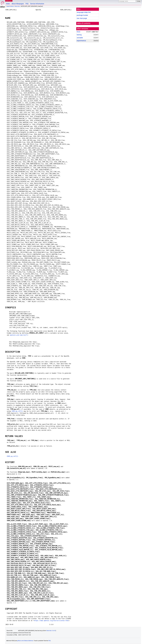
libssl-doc (17, 6)
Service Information (37, 4)
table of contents (84, 23)
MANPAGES (9, 1)
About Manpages (18, 4)
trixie (78, 32)
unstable (80, 38)
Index (8, 4)
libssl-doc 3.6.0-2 (51, 631)
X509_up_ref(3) (17, 411)
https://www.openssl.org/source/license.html (51, 621)
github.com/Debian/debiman (25, 641)
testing (79, 35)
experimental (10, 6)
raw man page (82, 18)
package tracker (82, 15)
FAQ (27, 4)
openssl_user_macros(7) (19, 335)
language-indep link (84, 12)
